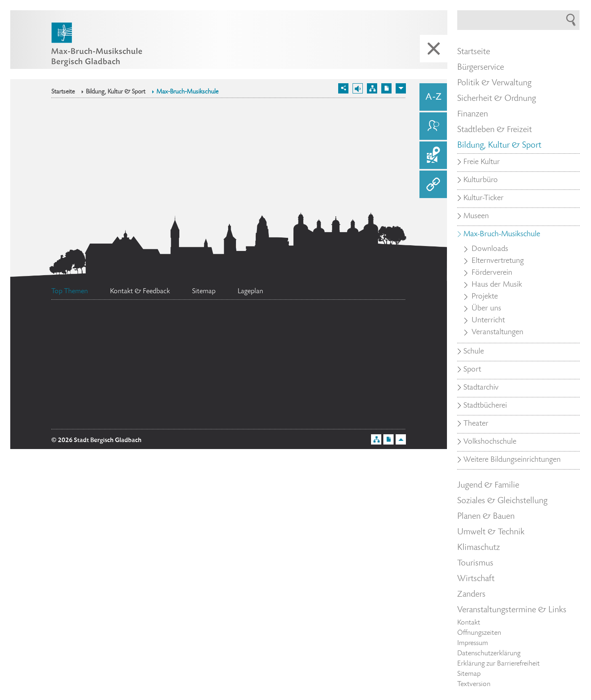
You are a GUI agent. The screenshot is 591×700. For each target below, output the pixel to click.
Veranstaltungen (497, 333)
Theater (476, 424)
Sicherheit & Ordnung (497, 99)
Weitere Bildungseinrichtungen (512, 460)
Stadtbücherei (485, 406)
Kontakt (469, 623)
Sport (472, 370)
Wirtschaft (476, 579)
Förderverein (492, 273)
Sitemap (469, 674)
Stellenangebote (113, 363)
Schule (474, 352)
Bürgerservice (481, 68)
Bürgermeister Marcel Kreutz (115, 419)
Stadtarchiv (481, 388)
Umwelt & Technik (491, 532)
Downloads (490, 249)
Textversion (474, 684)
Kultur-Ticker (483, 198)
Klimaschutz (479, 548)
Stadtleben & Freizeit (495, 130)
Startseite (63, 92)
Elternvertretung (498, 261)
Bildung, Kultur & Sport (116, 92)
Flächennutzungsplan (115, 336)
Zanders (471, 595)
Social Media (344, 388)
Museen (476, 217)
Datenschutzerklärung (489, 654)
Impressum (473, 643)
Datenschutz (363, 331)
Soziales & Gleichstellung (502, 501)
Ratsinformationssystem (233, 371)
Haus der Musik (497, 285)
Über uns (486, 309)
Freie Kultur (482, 162)
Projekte (485, 297)
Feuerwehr (352, 357)
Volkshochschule (490, 442)
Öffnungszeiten (479, 633)
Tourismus (475, 563)
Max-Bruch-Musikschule (187, 92)
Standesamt (233, 392)
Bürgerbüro (252, 330)
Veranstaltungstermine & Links (512, 610)
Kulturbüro (481, 180)
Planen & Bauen (486, 517)
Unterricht (488, 321)
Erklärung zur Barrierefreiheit (498, 664)
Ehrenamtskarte (100, 399)
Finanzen (473, 114)
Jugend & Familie (488, 486)
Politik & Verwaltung (494, 83)
